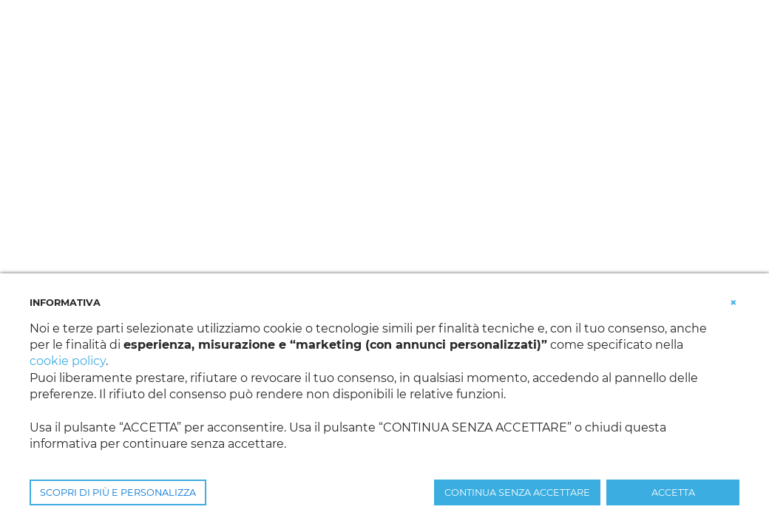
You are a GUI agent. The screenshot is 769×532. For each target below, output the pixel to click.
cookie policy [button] (68, 361)
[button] (734, 301)
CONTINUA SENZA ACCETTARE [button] (517, 492)
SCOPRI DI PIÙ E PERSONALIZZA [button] (118, 492)
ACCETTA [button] (673, 492)
